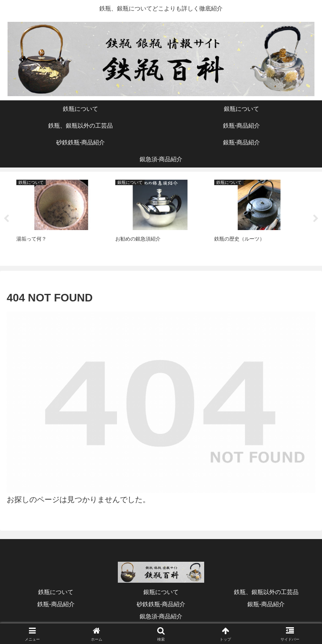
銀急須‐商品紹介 (161, 617)
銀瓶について (161, 592)
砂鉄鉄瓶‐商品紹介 (161, 605)
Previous (6, 219)
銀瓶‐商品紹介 (266, 605)
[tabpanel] (61, 217)
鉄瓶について (56, 592)
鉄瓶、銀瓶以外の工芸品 (266, 592)
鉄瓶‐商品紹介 (56, 605)
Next (316, 219)
